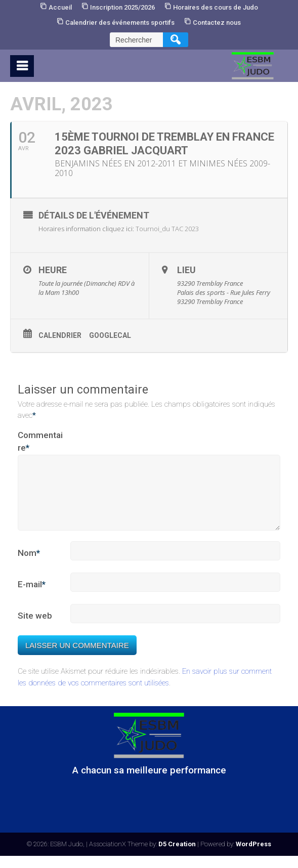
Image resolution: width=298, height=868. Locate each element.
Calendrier (60, 335)
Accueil (60, 7)
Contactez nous (217, 23)
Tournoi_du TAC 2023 (167, 229)
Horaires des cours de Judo (216, 7)
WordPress (253, 856)
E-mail (32, 597)
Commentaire (40, 442)
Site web (35, 628)
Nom (29, 566)
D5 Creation (177, 856)
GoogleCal (110, 335)
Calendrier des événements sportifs (120, 23)
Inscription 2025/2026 (122, 7)
